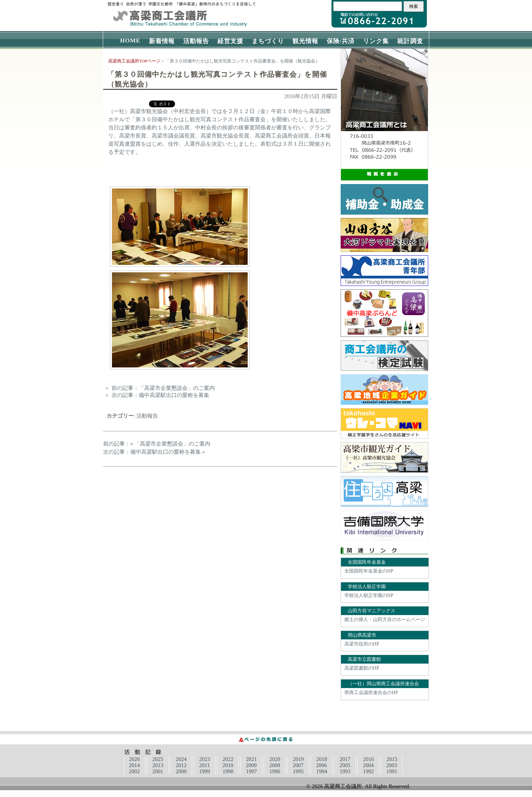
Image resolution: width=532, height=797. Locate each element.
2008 (274, 765)
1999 (205, 771)
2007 (298, 765)
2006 (321, 765)
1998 (228, 771)
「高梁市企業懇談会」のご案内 (177, 388)
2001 (158, 771)
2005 (345, 765)
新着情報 (162, 41)
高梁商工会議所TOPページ (134, 61)
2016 (368, 759)
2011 (204, 765)
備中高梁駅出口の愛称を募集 (174, 395)
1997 (251, 771)
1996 (275, 771)
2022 (228, 759)
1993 (345, 771)
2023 (205, 759)
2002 (134, 771)
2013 (158, 765)
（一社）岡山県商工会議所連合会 (383, 684)
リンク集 (376, 41)
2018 (322, 759)
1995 (298, 771)
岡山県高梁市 (362, 635)
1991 (392, 771)
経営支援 (230, 41)
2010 (228, 765)
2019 (298, 759)
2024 (181, 759)
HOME (130, 40)
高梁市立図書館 (364, 659)
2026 (134, 759)
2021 (251, 759)
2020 (275, 759)
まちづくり (268, 41)
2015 (392, 759)
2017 (345, 759)
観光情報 (305, 41)
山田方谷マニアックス (372, 611)
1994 (322, 771)
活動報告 (196, 41)
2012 (181, 765)
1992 (368, 771)
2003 (392, 765)
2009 (251, 765)
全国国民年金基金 (367, 562)
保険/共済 (341, 41)
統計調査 (410, 41)
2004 (368, 765)
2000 (181, 771)
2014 (134, 765)
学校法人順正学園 (367, 586)
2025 (158, 759)
